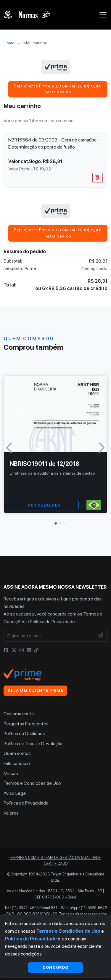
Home (9, 43)
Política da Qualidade (24, 734)
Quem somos (17, 753)
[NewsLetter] (101, 636)
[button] (56, 523)
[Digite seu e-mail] (49, 636)
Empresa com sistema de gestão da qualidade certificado (55, 861)
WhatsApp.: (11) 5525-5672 (84, 908)
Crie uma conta (19, 714)
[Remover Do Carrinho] (98, 178)
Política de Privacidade (52, 622)
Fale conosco (17, 763)
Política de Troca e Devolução (33, 744)
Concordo (55, 967)
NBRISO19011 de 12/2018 (45, 464)
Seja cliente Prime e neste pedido (58, 89)
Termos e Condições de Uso (32, 783)
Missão (11, 773)
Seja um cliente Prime (35, 690)
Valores (11, 813)
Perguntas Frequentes (26, 724)
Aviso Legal (15, 793)
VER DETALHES (44, 505)
